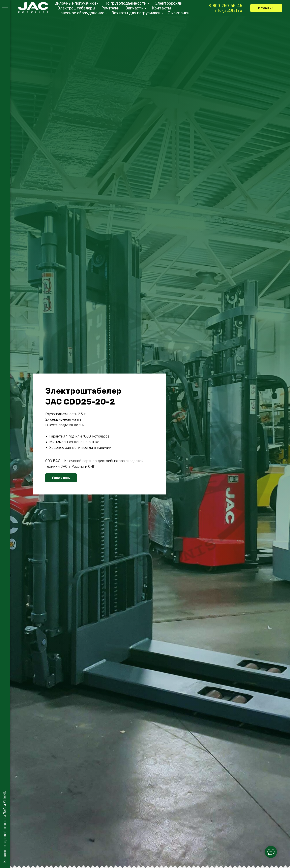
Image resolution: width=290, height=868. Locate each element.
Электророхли (169, 3)
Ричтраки (110, 8)
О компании (179, 13)
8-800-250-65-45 (225, 6)
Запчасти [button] (135, 8)
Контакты (162, 8)
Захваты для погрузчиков (136, 13)
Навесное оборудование (81, 13)
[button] (266, 8)
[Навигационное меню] (5, 6)
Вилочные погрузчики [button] (75, 3)
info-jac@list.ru (228, 10)
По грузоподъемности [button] (125, 3)
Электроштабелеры (76, 8)
